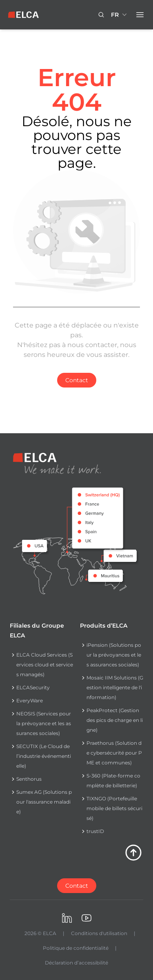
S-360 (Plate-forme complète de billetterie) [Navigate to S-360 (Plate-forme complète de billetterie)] (113, 781)
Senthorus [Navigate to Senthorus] (29, 779)
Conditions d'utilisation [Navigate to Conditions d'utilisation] (99, 933)
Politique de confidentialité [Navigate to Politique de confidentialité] (76, 948)
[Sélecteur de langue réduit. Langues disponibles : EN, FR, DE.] (120, 15)
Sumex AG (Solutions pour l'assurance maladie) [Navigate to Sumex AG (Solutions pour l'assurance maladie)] (44, 802)
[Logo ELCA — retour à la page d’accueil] (23, 15)
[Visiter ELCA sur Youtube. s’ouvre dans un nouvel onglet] (86, 918)
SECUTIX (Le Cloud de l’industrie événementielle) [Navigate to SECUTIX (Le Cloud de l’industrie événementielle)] (44, 756)
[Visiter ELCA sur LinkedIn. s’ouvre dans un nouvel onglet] (67, 918)
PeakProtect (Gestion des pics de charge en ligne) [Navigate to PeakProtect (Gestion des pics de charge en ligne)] (115, 720)
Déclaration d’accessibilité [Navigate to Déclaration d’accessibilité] (76, 963)
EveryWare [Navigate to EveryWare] (30, 700)
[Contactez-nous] (77, 886)
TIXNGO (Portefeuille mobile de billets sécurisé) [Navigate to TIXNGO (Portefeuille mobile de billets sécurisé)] (114, 808)
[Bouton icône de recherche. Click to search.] (101, 15)
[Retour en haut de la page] (133, 853)
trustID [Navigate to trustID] (95, 831)
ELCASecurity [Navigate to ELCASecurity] (33, 687)
